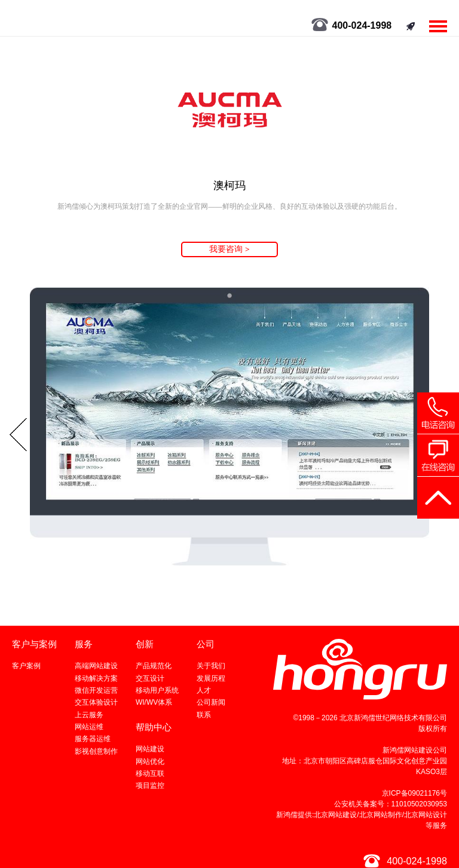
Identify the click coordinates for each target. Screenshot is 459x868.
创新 (145, 644)
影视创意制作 (96, 751)
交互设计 (150, 678)
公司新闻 (211, 702)
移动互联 (150, 773)
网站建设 (150, 749)
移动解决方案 (96, 678)
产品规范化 (154, 666)
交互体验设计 (96, 702)
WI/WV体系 (154, 702)
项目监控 (150, 785)
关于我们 (211, 666)
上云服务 (89, 715)
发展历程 (211, 678)
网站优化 (150, 762)
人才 (204, 690)
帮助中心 (154, 727)
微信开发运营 (96, 690)
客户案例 (26, 666)
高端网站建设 (96, 666)
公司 (206, 644)
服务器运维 (93, 739)
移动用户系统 (157, 690)
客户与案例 (34, 644)
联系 (204, 715)
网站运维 (89, 727)
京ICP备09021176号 (414, 793)
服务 (84, 644)
